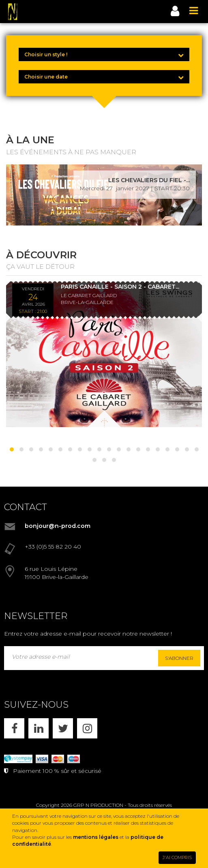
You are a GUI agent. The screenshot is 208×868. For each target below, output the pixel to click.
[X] (63, 728)
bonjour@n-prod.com (58, 526)
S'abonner (179, 658)
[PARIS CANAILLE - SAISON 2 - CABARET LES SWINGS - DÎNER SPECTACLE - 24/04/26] (104, 354)
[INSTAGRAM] (87, 728)
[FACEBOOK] (14, 728)
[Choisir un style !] (104, 54)
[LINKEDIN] (39, 728)
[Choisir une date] (104, 77)
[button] (12, 449)
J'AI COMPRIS (177, 857)
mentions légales (96, 837)
